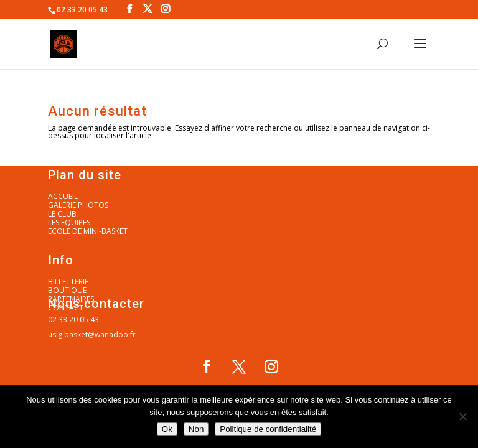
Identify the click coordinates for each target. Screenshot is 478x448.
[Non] (462, 416)
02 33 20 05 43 (73, 320)
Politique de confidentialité (268, 429)
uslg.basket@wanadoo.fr (92, 334)
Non (196, 429)
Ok (167, 429)
